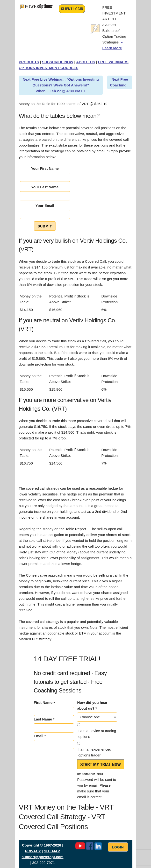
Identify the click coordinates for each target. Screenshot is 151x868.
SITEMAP (52, 851)
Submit (45, 226)
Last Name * (44, 719)
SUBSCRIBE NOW (58, 62)
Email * (40, 736)
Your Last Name (45, 187)
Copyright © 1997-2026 (42, 845)
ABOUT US (86, 62)
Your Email (45, 206)
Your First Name (45, 168)
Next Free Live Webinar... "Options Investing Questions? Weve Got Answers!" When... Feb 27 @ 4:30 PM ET (61, 85)
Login (118, 847)
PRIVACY (33, 851)
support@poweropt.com (43, 857)
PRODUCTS (29, 62)
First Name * (44, 702)
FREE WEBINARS (113, 62)
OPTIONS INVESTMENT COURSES (49, 68)
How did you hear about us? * (92, 705)
